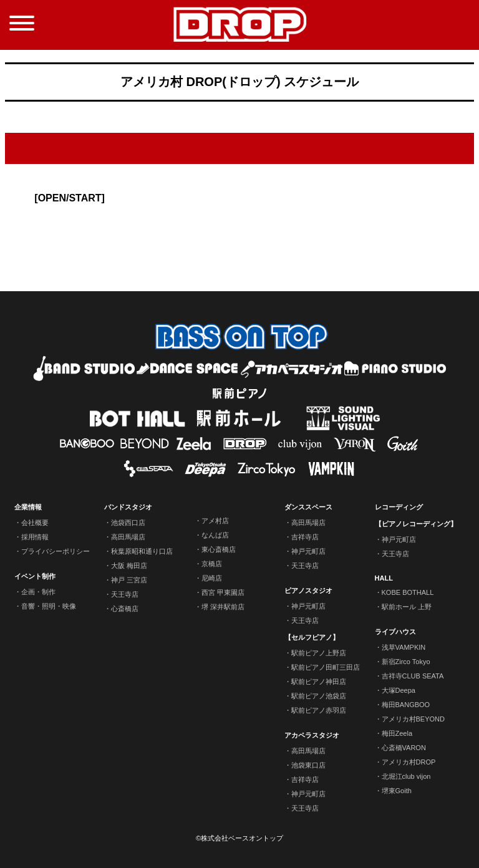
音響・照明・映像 (49, 606)
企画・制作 (38, 592)
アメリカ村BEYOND (413, 719)
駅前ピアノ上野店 (319, 653)
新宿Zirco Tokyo (406, 662)
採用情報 (35, 537)
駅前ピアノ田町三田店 (326, 667)
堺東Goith (397, 791)
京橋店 (212, 564)
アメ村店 (215, 521)
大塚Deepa (399, 690)
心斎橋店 (125, 609)
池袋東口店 (308, 765)
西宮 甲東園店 (223, 592)
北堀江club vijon (406, 776)
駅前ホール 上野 (407, 607)
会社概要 (35, 523)
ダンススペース (308, 507)
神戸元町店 (308, 551)
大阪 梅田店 (129, 566)
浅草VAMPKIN (404, 647)
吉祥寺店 (305, 537)
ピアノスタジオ (308, 591)
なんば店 (215, 535)
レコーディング (399, 507)
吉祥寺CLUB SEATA (413, 676)
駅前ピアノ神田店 (319, 682)
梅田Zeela (397, 733)
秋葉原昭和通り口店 (142, 551)
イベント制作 (35, 576)
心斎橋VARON (404, 748)
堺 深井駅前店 (223, 607)
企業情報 (28, 507)
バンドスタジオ (128, 507)
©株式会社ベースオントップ (239, 838)
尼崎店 (212, 578)
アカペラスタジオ (312, 735)
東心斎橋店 (219, 549)
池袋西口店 (128, 523)
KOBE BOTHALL (408, 592)
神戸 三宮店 (129, 580)
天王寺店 (125, 594)
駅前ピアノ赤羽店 (319, 710)
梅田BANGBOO (406, 705)
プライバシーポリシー (56, 551)
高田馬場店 (128, 537)
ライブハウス (395, 632)
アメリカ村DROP (409, 762)
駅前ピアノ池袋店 (319, 696)
